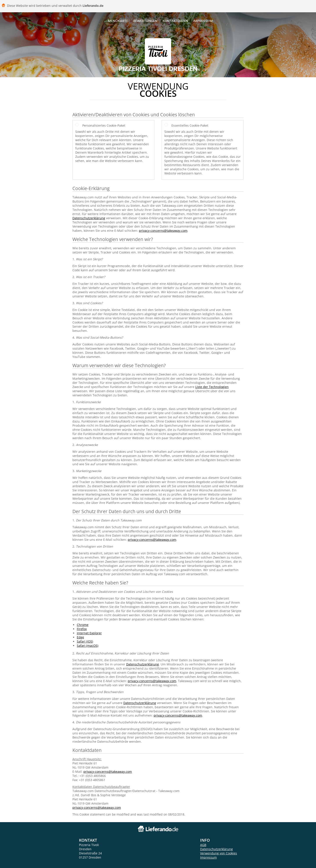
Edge (80, 637)
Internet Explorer (89, 633)
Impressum (203, 21)
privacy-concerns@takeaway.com (163, 231)
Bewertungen (145, 21)
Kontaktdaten (175, 21)
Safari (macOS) (88, 646)
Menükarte (118, 21)
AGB (203, 845)
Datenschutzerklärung (89, 218)
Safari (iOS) (85, 641)
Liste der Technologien (212, 387)
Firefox (82, 629)
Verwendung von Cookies (219, 853)
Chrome (83, 625)
